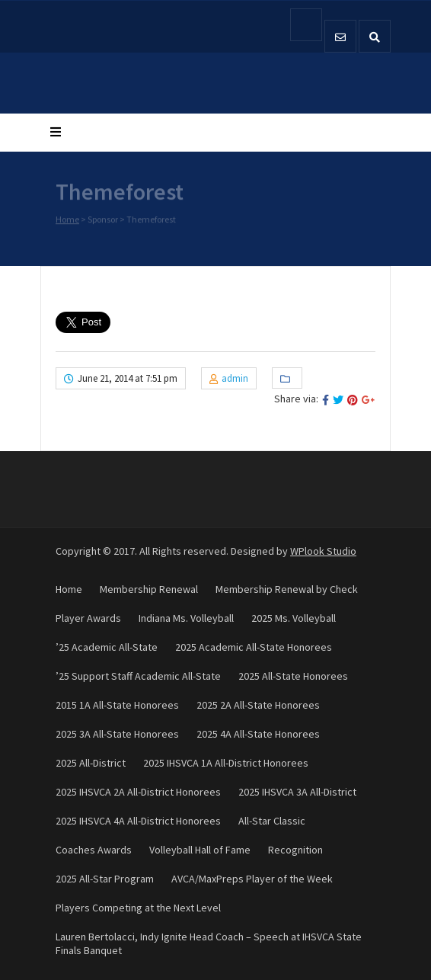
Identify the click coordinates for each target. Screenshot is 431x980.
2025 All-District (91, 763)
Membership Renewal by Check (287, 589)
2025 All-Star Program (105, 879)
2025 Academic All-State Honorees (254, 647)
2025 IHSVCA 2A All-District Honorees (138, 792)
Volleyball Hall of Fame (200, 850)
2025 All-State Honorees (293, 676)
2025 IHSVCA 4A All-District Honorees (138, 821)
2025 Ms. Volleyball (294, 618)
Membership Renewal (149, 589)
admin (235, 378)
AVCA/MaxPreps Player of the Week (252, 879)
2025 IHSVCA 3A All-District (297, 792)
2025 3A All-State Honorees (117, 734)
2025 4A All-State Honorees (258, 734)
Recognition (295, 850)
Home (67, 220)
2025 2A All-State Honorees (258, 705)
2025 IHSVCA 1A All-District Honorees (226, 763)
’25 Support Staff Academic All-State (138, 676)
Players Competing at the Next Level (138, 908)
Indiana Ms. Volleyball (186, 618)
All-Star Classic (272, 821)
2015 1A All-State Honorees (117, 705)
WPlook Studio (323, 551)
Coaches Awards (94, 850)
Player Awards (88, 618)
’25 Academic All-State (107, 647)
